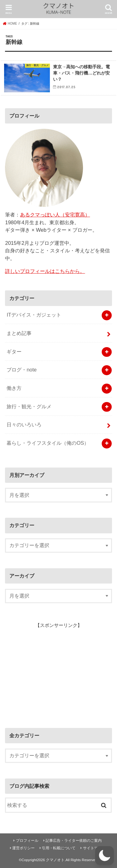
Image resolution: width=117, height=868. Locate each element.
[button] (105, 856)
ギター (14, 352)
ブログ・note (22, 370)
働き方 (14, 388)
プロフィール (27, 841)
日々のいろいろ (24, 424)
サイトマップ (94, 848)
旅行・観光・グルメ (29, 406)
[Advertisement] (52, 672)
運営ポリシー (23, 848)
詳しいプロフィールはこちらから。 (45, 271)
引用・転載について (59, 848)
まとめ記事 (19, 333)
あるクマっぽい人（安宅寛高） (55, 215)
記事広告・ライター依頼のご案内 (74, 841)
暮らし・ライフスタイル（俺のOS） (48, 443)
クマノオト (55, 860)
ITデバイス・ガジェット (34, 315)
